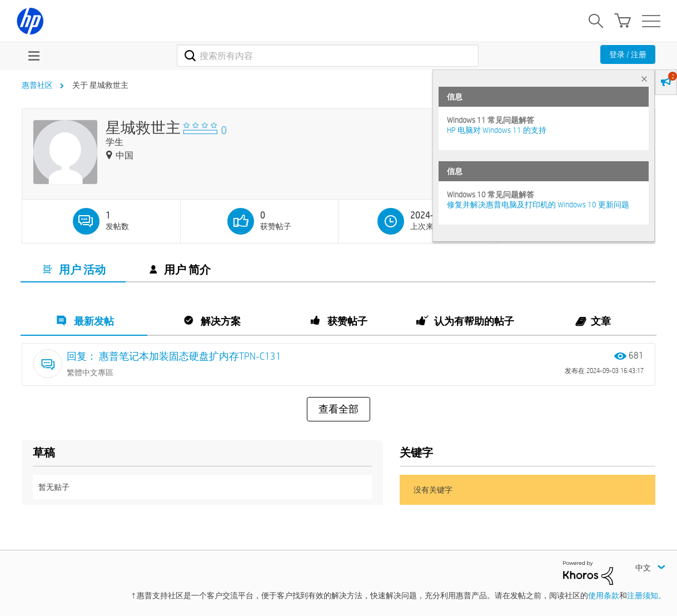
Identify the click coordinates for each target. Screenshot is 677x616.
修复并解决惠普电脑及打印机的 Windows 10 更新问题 (538, 205)
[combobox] (328, 56)
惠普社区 (37, 85)
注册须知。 (646, 595)
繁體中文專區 (90, 372)
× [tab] (644, 79)
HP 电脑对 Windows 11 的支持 (497, 130)
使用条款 (604, 595)
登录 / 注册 (628, 54)
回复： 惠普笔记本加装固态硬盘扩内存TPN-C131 (174, 356)
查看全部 (338, 409)
